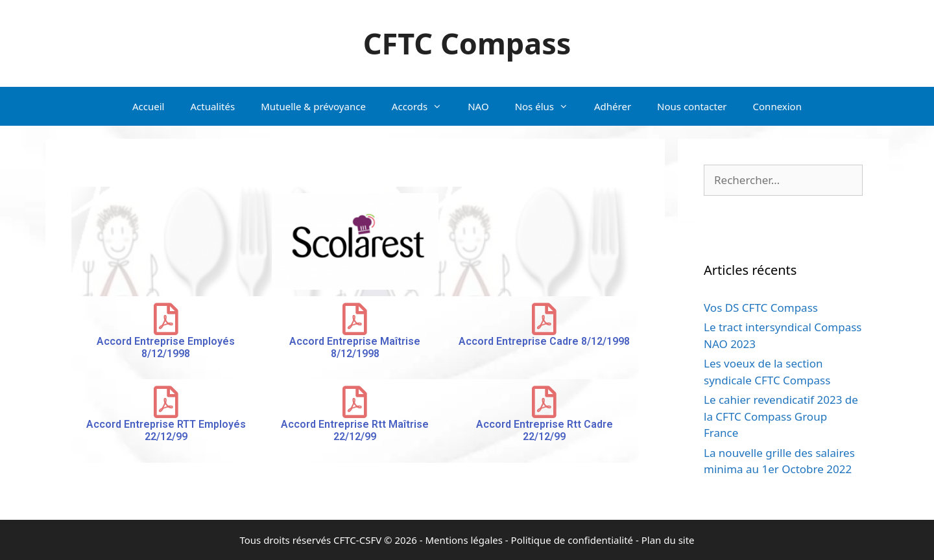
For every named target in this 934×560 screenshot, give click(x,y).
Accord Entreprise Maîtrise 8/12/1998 (355, 347)
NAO (478, 106)
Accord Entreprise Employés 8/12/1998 (166, 347)
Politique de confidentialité (572, 540)
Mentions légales (464, 540)
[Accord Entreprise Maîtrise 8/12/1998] (355, 319)
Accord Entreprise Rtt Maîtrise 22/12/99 (355, 430)
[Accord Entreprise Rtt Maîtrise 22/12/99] (355, 402)
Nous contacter (692, 106)
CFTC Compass (467, 43)
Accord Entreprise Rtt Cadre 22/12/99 (545, 430)
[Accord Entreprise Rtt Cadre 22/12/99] (544, 402)
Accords (423, 106)
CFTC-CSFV (357, 540)
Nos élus (548, 106)
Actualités (212, 106)
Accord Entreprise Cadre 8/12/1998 (544, 341)
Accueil (148, 106)
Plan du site (668, 540)
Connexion (777, 106)
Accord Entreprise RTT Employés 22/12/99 (166, 430)
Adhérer (613, 106)
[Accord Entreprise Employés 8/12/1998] (166, 319)
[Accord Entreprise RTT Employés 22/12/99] (166, 402)
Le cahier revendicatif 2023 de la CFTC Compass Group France (781, 416)
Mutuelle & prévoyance (313, 106)
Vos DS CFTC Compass (761, 308)
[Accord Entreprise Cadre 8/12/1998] (544, 319)
